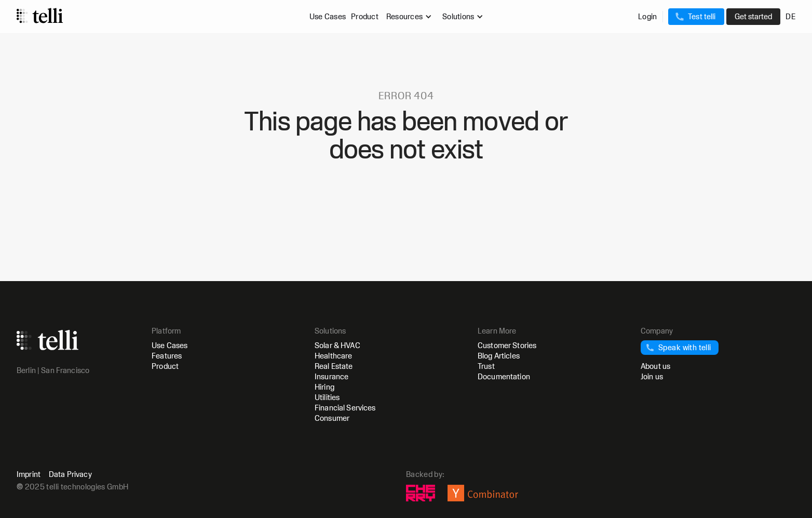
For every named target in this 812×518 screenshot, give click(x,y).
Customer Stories (507, 345)
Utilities (327, 397)
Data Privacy (70, 474)
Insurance (331, 376)
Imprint (29, 474)
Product (365, 16)
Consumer (332, 418)
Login (647, 16)
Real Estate (334, 366)
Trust (486, 366)
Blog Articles (499, 356)
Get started (753, 16)
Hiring (324, 387)
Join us (652, 376)
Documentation (504, 376)
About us (655, 366)
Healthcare (333, 356)
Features (167, 356)
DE (790, 16)
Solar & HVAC (337, 345)
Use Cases (328, 16)
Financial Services (345, 408)
